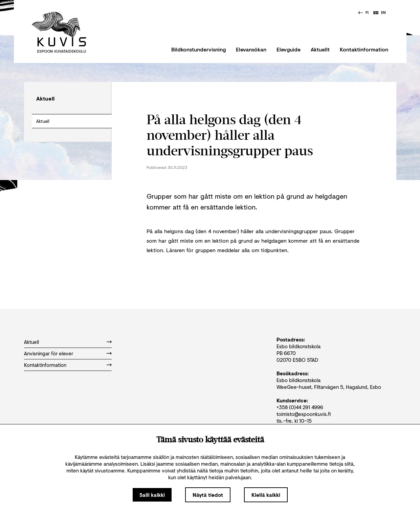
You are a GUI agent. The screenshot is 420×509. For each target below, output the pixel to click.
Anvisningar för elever (49, 353)
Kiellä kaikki (266, 495)
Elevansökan (251, 49)
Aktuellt (320, 49)
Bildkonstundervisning (198, 49)
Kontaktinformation (364, 49)
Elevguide (289, 49)
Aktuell (43, 121)
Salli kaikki (152, 495)
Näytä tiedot (208, 495)
